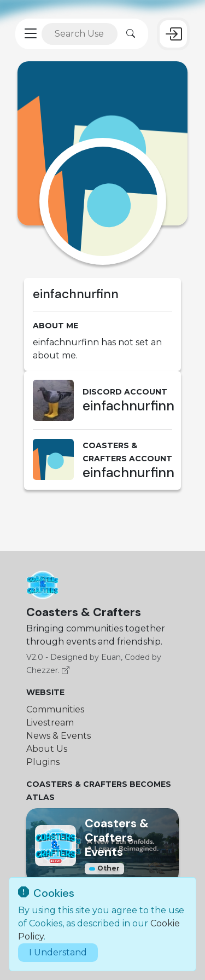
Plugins (43, 762)
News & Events (58, 736)
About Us (47, 749)
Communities (55, 709)
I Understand (58, 952)
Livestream (50, 723)
